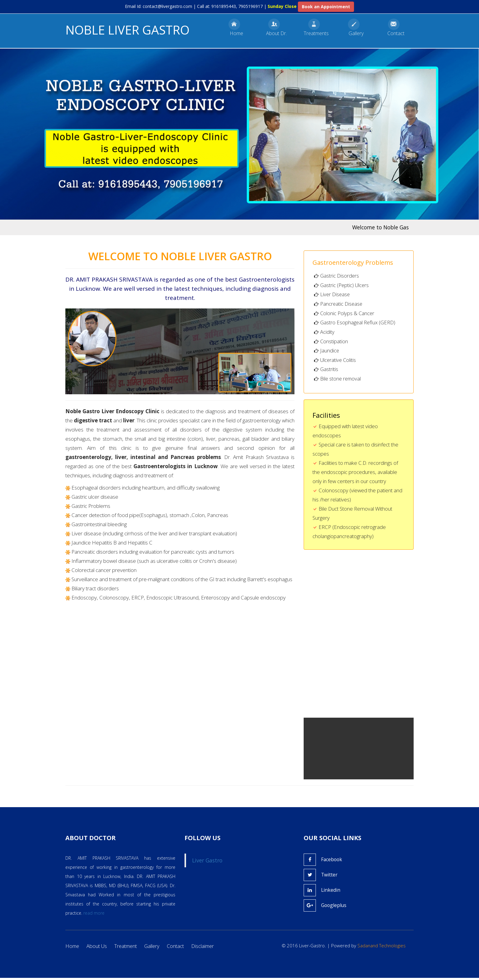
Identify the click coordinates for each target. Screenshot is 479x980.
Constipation (331, 342)
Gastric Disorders (337, 276)
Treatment (127, 948)
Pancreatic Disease (339, 304)
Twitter (321, 877)
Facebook (323, 862)
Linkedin (322, 892)
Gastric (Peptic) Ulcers (342, 285)
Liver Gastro (207, 863)
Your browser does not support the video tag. (368, 768)
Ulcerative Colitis (336, 362)
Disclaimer (206, 948)
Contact (178, 948)
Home (73, 948)
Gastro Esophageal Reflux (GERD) (355, 324)
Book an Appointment (326, 7)
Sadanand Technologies (382, 948)
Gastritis (326, 371)
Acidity (324, 333)
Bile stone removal (338, 381)
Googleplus (325, 908)
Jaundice (327, 352)
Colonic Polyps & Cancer (345, 314)
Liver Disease (332, 295)
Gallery (154, 948)
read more (94, 915)
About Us (98, 948)
